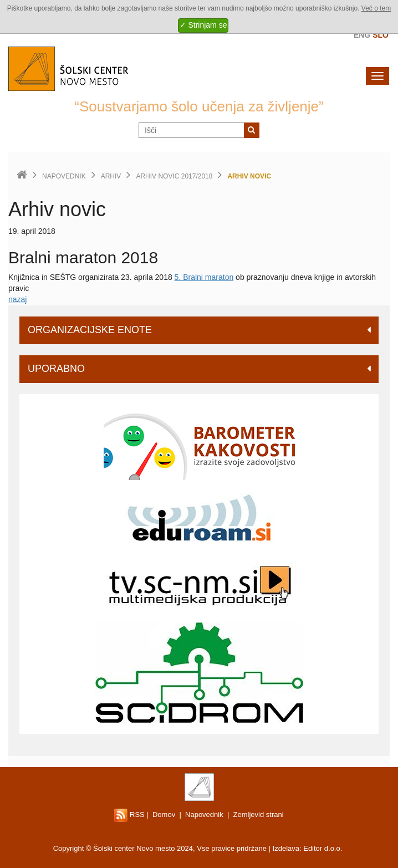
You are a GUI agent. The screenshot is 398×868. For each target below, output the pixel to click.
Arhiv (111, 176)
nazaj (17, 299)
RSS (129, 815)
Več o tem (376, 8)
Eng (362, 35)
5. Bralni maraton (204, 277)
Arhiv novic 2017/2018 (174, 176)
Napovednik (64, 176)
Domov (164, 815)
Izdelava (286, 848)
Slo (381, 35)
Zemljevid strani (259, 815)
